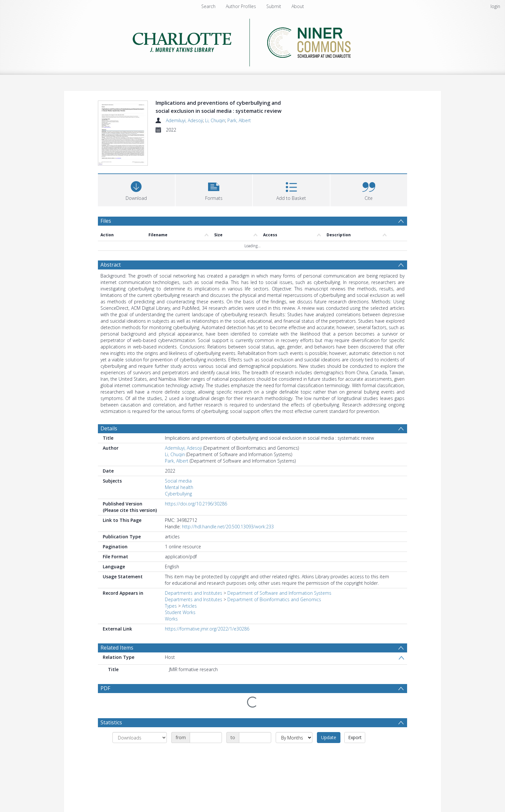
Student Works (180, 612)
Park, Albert (239, 120)
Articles (189, 606)
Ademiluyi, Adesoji (184, 120)
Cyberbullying (178, 494)
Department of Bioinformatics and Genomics (274, 599)
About (298, 6)
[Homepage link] (252, 43)
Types (171, 606)
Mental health (179, 487)
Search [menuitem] (208, 6)
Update (329, 722)
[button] (214, 189)
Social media (178, 481)
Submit (274, 6)
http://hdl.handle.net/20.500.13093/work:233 (228, 527)
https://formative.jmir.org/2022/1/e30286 (207, 629)
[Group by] (140, 722)
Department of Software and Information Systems (279, 593)
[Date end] (255, 722)
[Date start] (206, 722)
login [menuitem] (495, 6)
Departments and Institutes (194, 593)
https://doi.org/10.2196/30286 (196, 504)
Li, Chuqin (215, 120)
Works (171, 619)
